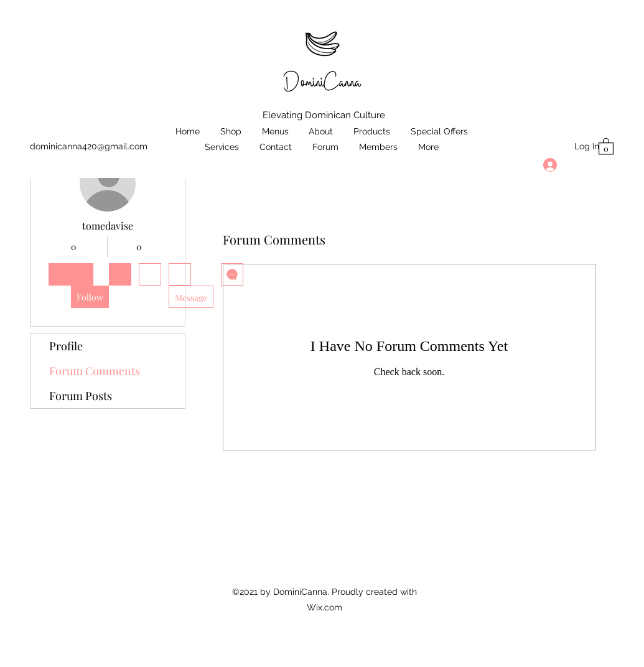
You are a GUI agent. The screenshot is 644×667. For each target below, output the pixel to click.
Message (191, 298)
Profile (66, 346)
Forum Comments (95, 371)
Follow (90, 297)
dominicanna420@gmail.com (89, 146)
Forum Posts (81, 396)
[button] (606, 146)
